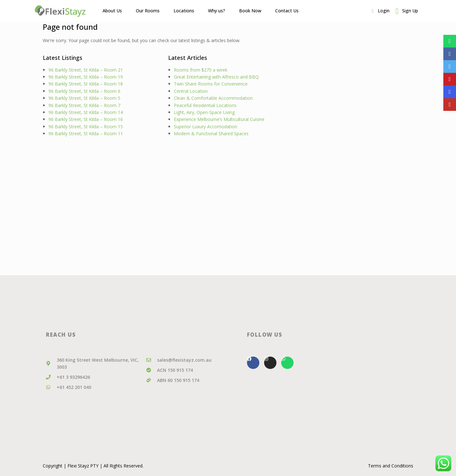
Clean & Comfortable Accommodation (213, 98)
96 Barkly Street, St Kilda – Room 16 (86, 119)
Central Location (191, 91)
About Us (112, 11)
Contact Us (287, 11)
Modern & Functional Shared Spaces (211, 133)
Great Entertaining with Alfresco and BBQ (216, 77)
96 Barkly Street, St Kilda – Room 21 (86, 70)
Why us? (217, 11)
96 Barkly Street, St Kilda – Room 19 (86, 77)
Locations (184, 11)
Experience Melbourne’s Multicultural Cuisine (219, 119)
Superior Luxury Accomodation (206, 127)
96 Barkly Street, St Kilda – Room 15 (86, 127)
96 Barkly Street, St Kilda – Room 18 (86, 84)
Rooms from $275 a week (201, 70)
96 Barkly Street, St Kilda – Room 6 (84, 91)
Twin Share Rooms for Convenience (211, 84)
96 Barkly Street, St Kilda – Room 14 (86, 112)
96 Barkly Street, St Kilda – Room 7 (84, 105)
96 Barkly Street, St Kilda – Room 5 (84, 98)
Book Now (250, 11)
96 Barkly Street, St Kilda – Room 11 (86, 133)
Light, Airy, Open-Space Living (204, 112)
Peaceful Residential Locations (205, 105)
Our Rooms (148, 11)
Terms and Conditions (391, 466)
